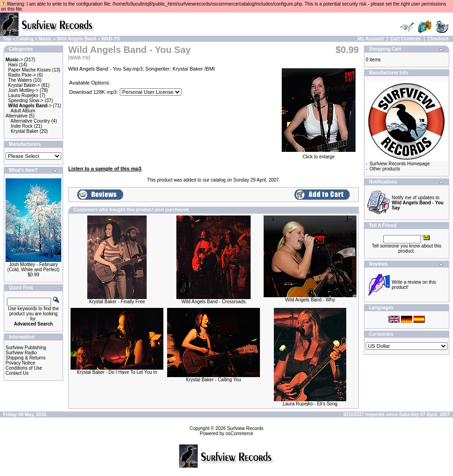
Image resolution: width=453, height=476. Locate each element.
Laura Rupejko (23, 95)
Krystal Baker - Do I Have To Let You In (117, 372)
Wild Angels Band (77, 39)
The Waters (20, 80)
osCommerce (239, 434)
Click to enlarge (319, 155)
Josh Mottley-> (23, 90)
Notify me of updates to (417, 203)
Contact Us (17, 373)
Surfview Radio (21, 353)
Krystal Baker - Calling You (214, 380)
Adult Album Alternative (20, 113)
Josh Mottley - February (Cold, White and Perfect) (33, 267)
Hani (13, 65)
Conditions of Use (24, 368)
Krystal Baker (24, 131)
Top (7, 39)
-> (14, 60)
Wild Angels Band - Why (310, 300)
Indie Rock (22, 126)
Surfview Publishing (26, 348)
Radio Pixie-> (22, 75)
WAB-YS (110, 39)
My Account (371, 39)
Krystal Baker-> (24, 85)
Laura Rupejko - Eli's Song (310, 404)
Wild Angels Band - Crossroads (214, 302)
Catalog (25, 39)
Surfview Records (245, 428)
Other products (385, 169)
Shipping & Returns (26, 358)
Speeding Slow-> (26, 101)
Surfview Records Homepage (400, 164)
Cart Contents (406, 39)
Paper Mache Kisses (30, 70)
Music (45, 39)
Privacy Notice (20, 363)
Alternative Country (30, 121)
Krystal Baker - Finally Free (117, 302)
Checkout (438, 39)
